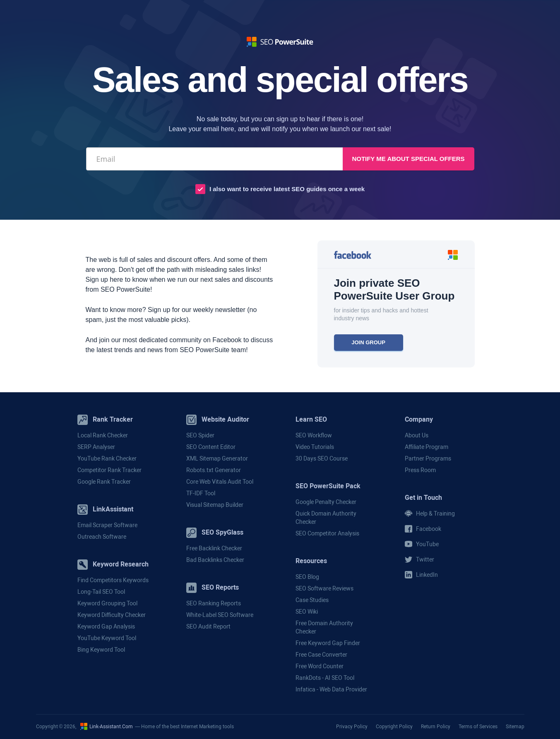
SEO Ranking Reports (214, 603)
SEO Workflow (314, 435)
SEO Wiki (307, 612)
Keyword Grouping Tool (107, 603)
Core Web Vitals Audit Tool (220, 482)
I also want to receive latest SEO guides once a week (287, 189)
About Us (417, 435)
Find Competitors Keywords (113, 580)
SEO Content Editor (211, 447)
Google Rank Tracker (104, 482)
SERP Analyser (96, 447)
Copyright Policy (394, 727)
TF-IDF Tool (201, 493)
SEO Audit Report (208, 626)
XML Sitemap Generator (217, 458)
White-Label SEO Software (220, 615)
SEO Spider (200, 435)
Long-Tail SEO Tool (101, 592)
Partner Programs (428, 458)
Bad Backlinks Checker (215, 560)
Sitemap (515, 727)
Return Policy (436, 727)
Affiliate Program (427, 447)
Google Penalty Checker (326, 502)
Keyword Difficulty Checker (112, 615)
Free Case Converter (321, 655)
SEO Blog (307, 577)
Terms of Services (478, 727)
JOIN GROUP (368, 342)
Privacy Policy (352, 727)
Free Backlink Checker (214, 548)
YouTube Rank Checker (107, 458)
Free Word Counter (320, 666)
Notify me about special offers (408, 159)
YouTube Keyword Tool (107, 638)
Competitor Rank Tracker (109, 470)
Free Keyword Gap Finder (328, 643)
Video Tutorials (315, 447)
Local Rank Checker (103, 435)
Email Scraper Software (107, 525)
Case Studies (312, 600)
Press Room (420, 470)
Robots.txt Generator (214, 470)
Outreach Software (102, 537)
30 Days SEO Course (322, 458)
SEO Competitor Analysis (327, 533)
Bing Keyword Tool (101, 650)
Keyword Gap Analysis (106, 626)
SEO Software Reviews (324, 588)
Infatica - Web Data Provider (331, 689)
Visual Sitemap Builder (215, 505)
